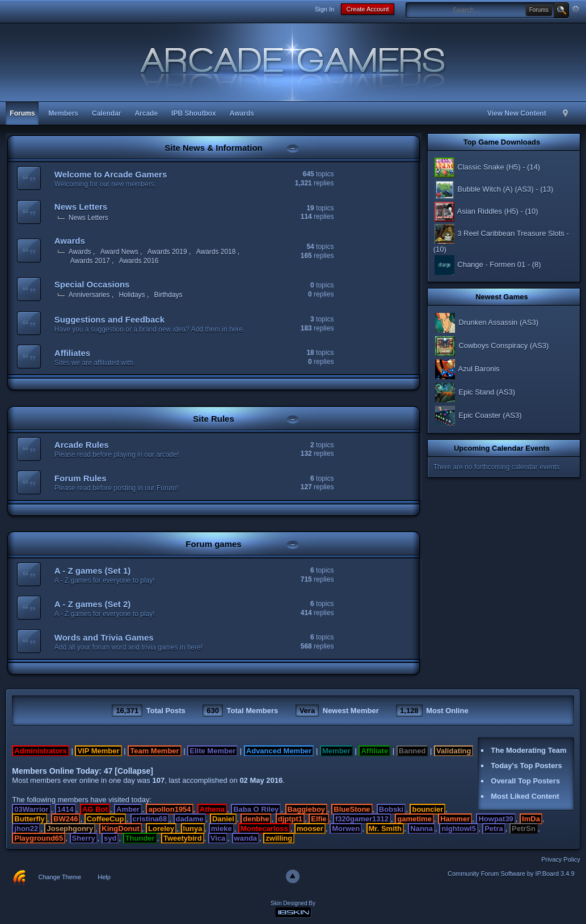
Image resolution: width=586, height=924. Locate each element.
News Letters (81, 207)
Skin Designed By (293, 903)
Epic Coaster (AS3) (478, 415)
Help (104, 877)
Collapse (134, 771)
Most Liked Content (525, 796)
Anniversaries (89, 295)
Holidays (132, 295)
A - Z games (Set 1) (92, 571)
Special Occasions (92, 284)
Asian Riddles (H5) (476, 211)
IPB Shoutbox (194, 113)
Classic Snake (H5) (477, 167)
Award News (119, 252)
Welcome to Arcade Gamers (111, 174)
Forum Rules (81, 478)
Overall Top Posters (525, 781)
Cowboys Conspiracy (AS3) (491, 346)
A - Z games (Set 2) (92, 604)
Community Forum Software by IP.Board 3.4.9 (511, 874)
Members (63, 113)
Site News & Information (214, 148)
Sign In (324, 9)
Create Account (367, 9)
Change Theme (60, 877)
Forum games (213, 544)
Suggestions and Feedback (109, 319)
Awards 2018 (216, 252)
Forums (22, 113)
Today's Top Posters (526, 766)
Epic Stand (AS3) (474, 392)
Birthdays (168, 295)
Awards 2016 (139, 261)
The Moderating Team (528, 750)
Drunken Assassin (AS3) (486, 322)
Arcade (146, 113)
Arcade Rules (82, 445)
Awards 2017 (90, 261)
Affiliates (72, 353)
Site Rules (214, 419)
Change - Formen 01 (480, 264)
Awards (242, 113)
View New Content (517, 113)
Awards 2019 (167, 252)
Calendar (106, 113)
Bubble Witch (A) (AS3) (484, 189)
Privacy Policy (560, 859)
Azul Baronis (467, 369)
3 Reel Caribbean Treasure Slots (499, 233)
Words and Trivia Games (104, 637)
